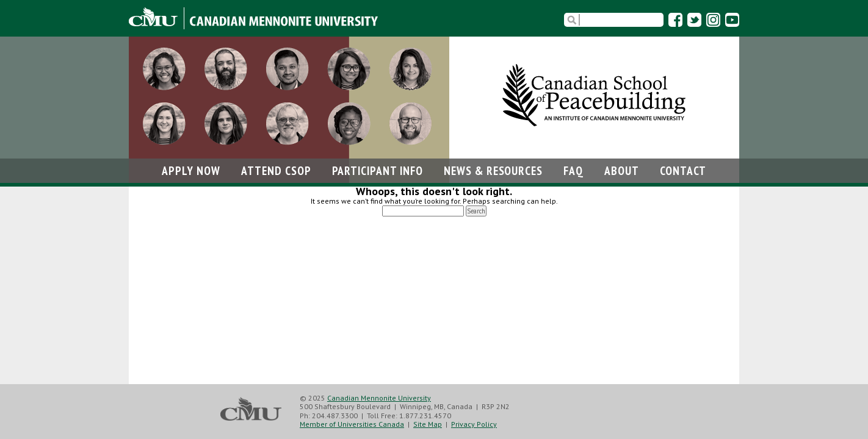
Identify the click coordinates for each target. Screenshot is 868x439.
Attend (276, 170)
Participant (378, 170)
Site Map (428, 424)
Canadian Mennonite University (379, 398)
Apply (191, 170)
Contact (683, 170)
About (622, 170)
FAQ (573, 170)
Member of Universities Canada (352, 424)
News (493, 170)
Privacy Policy (474, 424)
